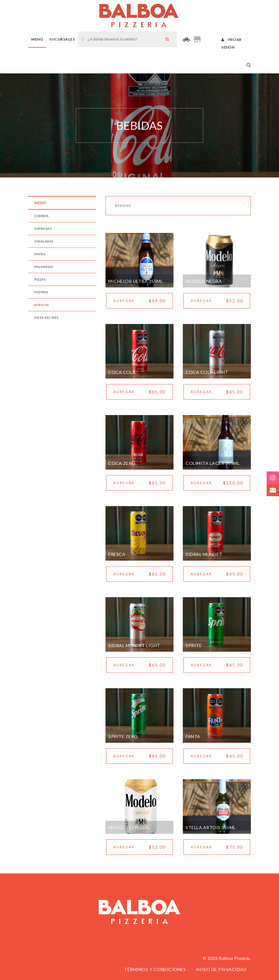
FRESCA (117, 554)
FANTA (193, 736)
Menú (37, 39)
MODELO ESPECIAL (129, 827)
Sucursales (62, 39)
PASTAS (40, 254)
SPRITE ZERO (123, 736)
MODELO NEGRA (204, 281)
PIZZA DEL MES (46, 317)
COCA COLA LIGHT (207, 372)
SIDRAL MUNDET (204, 554)
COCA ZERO (122, 463)
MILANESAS (44, 267)
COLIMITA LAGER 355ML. (213, 463)
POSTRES (41, 292)
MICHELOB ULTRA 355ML (135, 281)
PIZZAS (40, 279)
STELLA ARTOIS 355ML (211, 827)
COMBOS (41, 216)
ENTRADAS (43, 229)
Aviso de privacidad (221, 969)
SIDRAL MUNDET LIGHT (134, 645)
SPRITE (194, 645)
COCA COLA (122, 372)
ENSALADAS (44, 241)
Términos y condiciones (155, 969)
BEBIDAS (42, 305)
